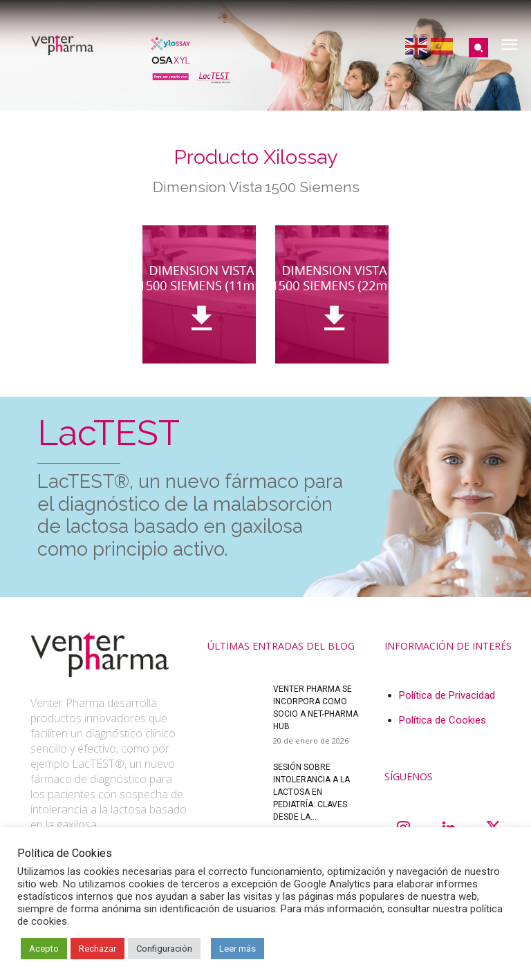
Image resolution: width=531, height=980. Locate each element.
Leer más (237, 949)
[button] (478, 48)
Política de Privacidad (447, 695)
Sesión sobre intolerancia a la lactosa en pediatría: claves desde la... (311, 792)
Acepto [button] (44, 949)
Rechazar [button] (97, 949)
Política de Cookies (442, 720)
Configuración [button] (164, 949)
